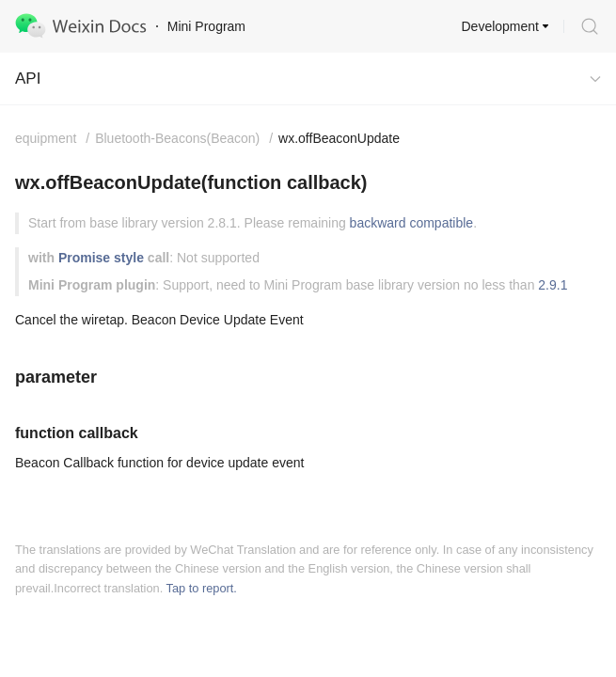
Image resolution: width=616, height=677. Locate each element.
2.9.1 (553, 285)
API (28, 79)
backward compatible (412, 223)
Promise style (101, 258)
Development (501, 26)
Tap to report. (202, 588)
